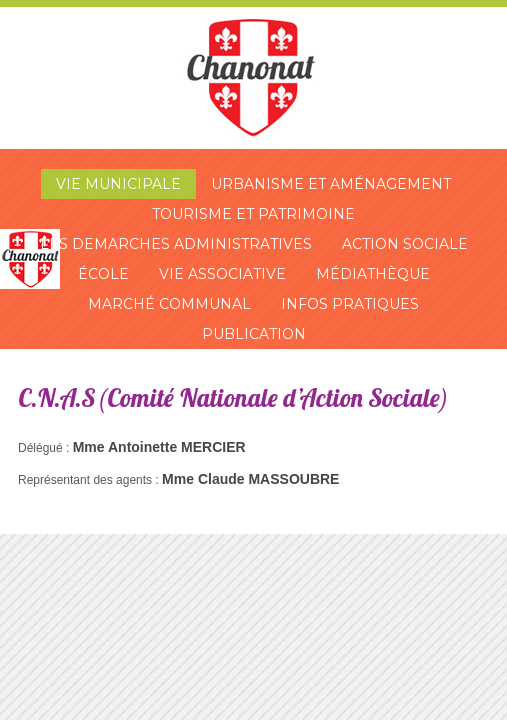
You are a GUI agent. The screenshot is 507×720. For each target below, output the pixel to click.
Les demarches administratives (176, 244)
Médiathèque (373, 274)
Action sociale (405, 244)
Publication (254, 334)
